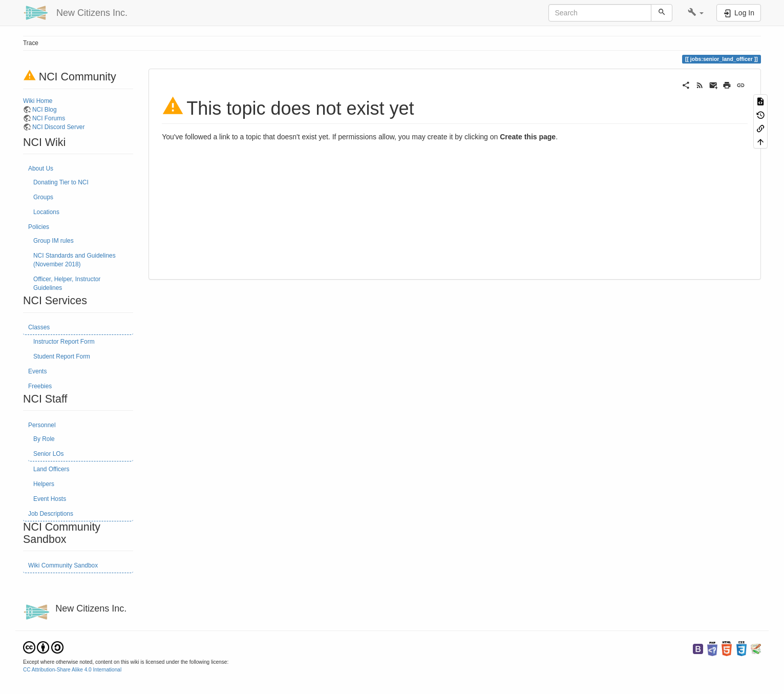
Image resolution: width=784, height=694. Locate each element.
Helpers (44, 484)
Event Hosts (50, 499)
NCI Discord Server (58, 127)
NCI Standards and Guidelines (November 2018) (75, 260)
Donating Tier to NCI (61, 182)
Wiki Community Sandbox (63, 565)
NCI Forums (49, 118)
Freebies (40, 386)
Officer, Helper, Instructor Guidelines (67, 283)
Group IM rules (54, 241)
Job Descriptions (51, 514)
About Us (41, 169)
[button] (696, 13)
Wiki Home (38, 101)
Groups (43, 197)
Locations (46, 212)
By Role (44, 439)
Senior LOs (48, 454)
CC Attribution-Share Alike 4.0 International (72, 670)
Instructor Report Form (64, 342)
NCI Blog (45, 110)
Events (37, 371)
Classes (39, 327)
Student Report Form (62, 356)
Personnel (42, 425)
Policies (39, 227)
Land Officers (51, 469)
